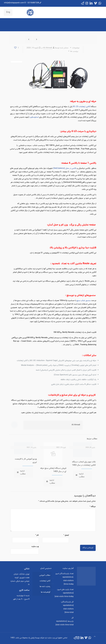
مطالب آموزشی (45, 575)
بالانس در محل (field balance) (65, 168)
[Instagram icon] (87, 3)
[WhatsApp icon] (100, 3)
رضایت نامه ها (45, 587)
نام (37, 535)
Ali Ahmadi (48, 48)
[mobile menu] (29, 12)
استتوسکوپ (34, 117)
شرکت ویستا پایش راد (36, 638)
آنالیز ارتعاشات (45, 581)
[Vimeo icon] (95, 3)
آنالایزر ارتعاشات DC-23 (81, 107)
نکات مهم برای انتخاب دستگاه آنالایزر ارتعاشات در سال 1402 (84, 464)
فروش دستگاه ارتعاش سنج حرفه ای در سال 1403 (53, 470)
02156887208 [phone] (33, 3)
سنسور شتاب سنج (84, 301)
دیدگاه (93, 507)
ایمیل (66, 535)
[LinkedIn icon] (91, 3)
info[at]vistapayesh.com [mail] (14, 3)
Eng (8, 12)
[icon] (82, 3)
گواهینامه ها (46, 592)
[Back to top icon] (95, 637)
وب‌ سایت (35, 546)
